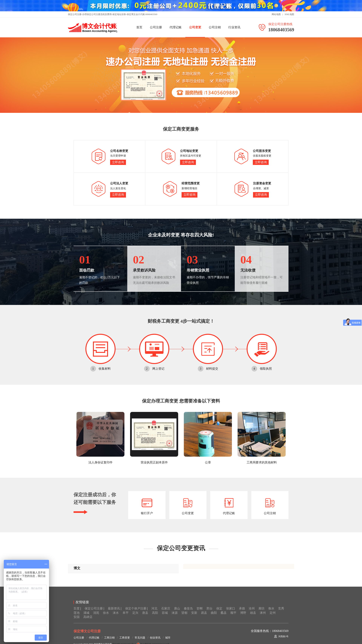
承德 (242, 608)
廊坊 (262, 608)
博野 (243, 613)
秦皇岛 (188, 608)
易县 (204, 613)
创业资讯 (155, 638)
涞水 (116, 613)
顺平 (233, 613)
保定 (219, 608)
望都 (184, 613)
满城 (86, 613)
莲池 (77, 613)
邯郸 (200, 608)
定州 (273, 613)
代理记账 (176, 27)
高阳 (155, 613)
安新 (194, 613)
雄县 (253, 613)
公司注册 (156, 27)
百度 (77, 608)
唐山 (177, 608)
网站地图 (276, 14)
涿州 (263, 613)
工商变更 (125, 638)
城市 (168, 638)
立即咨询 (118, 162)
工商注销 (109, 638)
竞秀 (281, 608)
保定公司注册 (94, 608)
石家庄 (166, 608)
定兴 (135, 613)
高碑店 (88, 617)
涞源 (175, 613)
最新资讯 (114, 608)
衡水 (271, 608)
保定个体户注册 (136, 608)
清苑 (96, 613)
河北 (154, 608)
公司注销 (215, 27)
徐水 (106, 613)
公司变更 (195, 27)
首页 (139, 27)
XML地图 (289, 14)
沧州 (252, 608)
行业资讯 (234, 27)
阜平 (126, 613)
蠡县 (224, 613)
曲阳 (214, 613)
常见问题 (140, 638)
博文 (77, 568)
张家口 (231, 608)
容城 (165, 613)
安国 (77, 617)
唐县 (145, 613)
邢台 (209, 608)
